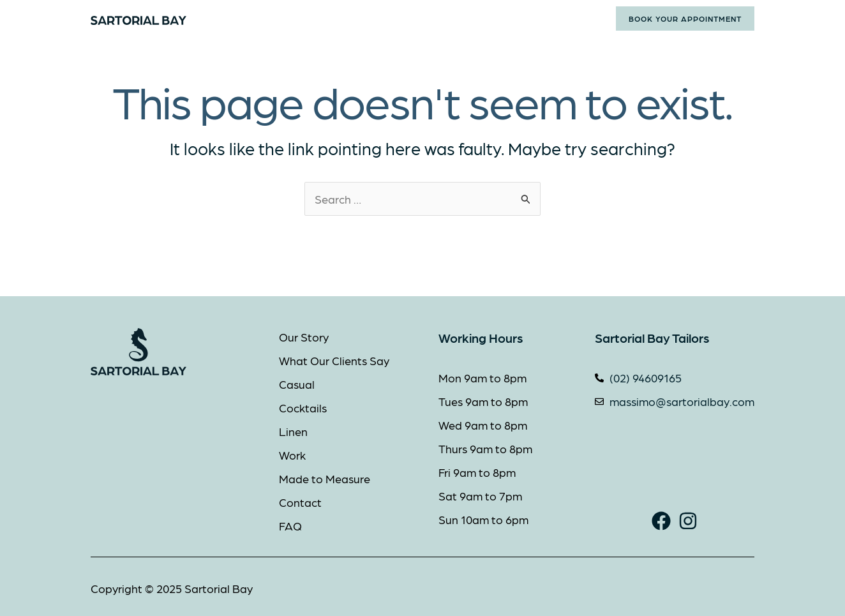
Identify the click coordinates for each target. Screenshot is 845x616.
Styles (372, 19)
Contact (541, 19)
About (308, 19)
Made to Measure (459, 19)
